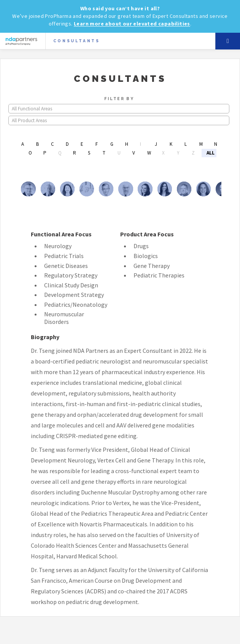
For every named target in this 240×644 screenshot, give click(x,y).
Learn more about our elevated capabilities (132, 24)
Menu (228, 41)
